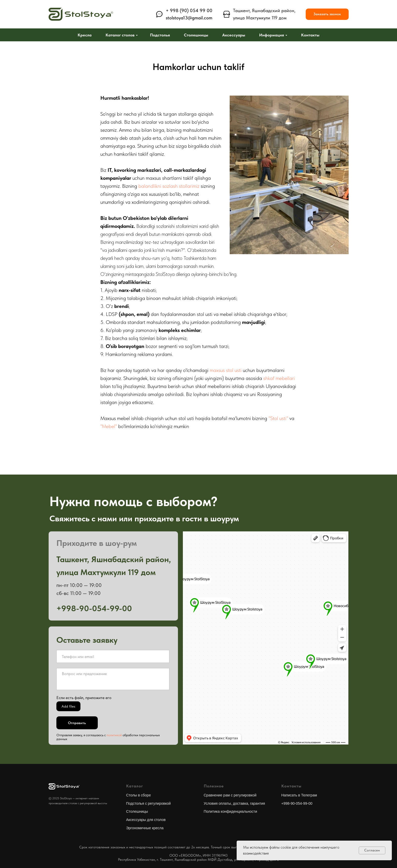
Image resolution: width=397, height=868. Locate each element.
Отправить (77, 723)
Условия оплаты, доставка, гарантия (234, 803)
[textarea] (113, 679)
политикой (114, 735)
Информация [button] (272, 35)
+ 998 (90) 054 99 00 (189, 10)
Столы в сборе (139, 795)
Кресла (85, 35)
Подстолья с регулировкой (149, 803)
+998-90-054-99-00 (297, 803)
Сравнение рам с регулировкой (230, 795)
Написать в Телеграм (299, 795)
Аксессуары (234, 35)
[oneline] (113, 656)
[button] (327, 14)
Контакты (310, 35)
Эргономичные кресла (145, 828)
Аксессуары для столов (146, 820)
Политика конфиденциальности (231, 811)
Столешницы (196, 35)
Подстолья (160, 35)
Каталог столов (120, 35)
